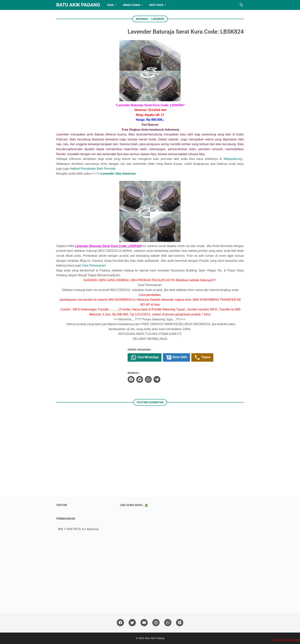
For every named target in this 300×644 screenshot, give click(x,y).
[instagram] (156, 623)
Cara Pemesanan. (94, 265)
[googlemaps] (180, 623)
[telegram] (157, 379)
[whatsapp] (148, 379)
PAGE (110, 5)
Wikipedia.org (233, 159)
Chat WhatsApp (145, 357)
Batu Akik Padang (78, 5)
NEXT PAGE (156, 5)
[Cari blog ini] (241, 5)
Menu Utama (132, 5)
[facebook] (131, 379)
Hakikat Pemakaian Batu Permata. (93, 169)
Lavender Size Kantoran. (119, 174)
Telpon (202, 357)
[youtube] (144, 623)
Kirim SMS (176, 357)
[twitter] (140, 379)
